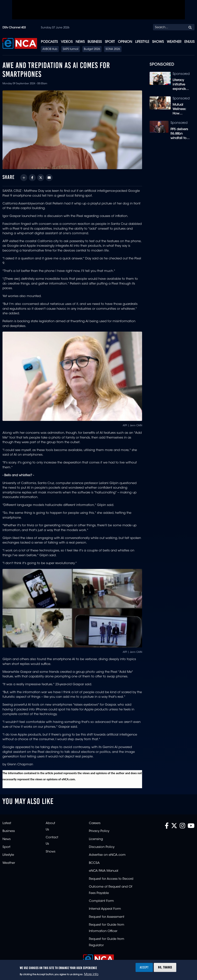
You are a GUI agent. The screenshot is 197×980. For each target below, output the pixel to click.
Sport (110, 42)
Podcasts (49, 42)
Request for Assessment (107, 917)
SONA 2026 (113, 49)
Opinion (125, 42)
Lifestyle (142, 42)
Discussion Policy (102, 847)
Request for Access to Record (111, 879)
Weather (174, 42)
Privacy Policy (99, 831)
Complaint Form (101, 901)
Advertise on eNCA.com (107, 855)
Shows (158, 42)
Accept (144, 967)
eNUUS (189, 42)
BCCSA (94, 863)
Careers (95, 823)
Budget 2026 (92, 49)
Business (95, 42)
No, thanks (165, 967)
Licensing (96, 839)
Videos (67, 42)
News (80, 42)
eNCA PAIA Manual (104, 871)
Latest (7, 823)
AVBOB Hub (50, 49)
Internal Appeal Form (105, 909)
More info (91, 974)
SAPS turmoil (71, 49)
